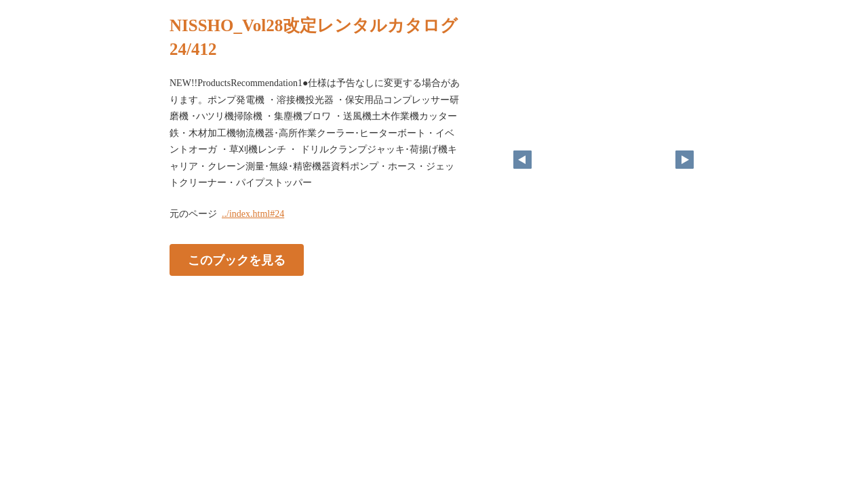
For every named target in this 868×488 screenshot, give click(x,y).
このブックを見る (237, 260)
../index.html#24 (253, 214)
